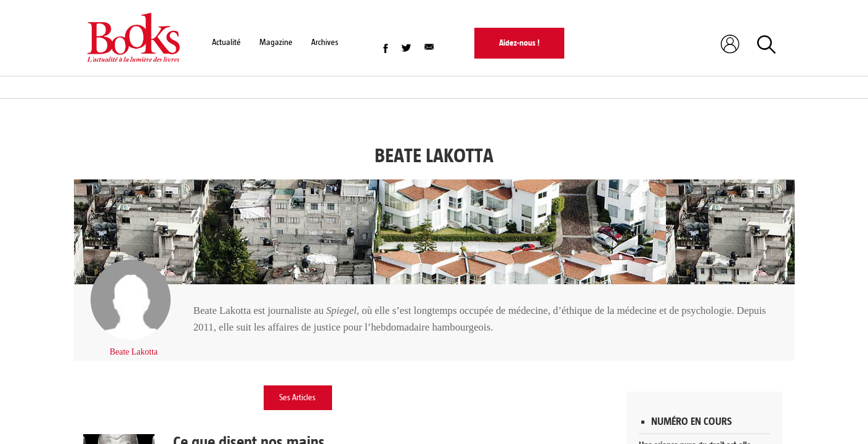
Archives (325, 42)
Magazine (276, 42)
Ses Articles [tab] (297, 397)
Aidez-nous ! (519, 43)
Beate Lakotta (134, 352)
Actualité (226, 42)
